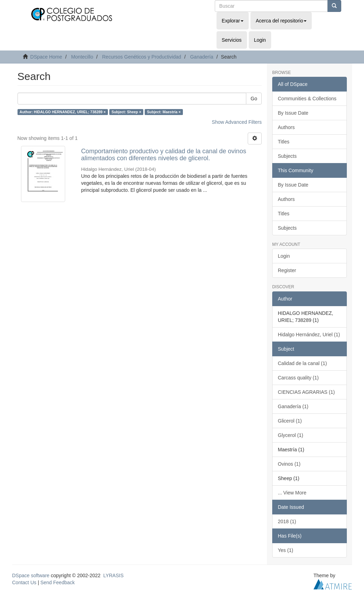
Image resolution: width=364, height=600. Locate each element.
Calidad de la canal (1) (302, 363)
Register (287, 270)
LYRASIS (114, 575)
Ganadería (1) (293, 406)
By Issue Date (293, 113)
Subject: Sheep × (126, 112)
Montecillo (82, 57)
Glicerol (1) (290, 421)
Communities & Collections (307, 99)
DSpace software (31, 575)
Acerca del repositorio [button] (281, 21)
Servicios (232, 40)
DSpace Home (46, 57)
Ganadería (202, 57)
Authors (286, 127)
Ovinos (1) (289, 464)
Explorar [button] (233, 21)
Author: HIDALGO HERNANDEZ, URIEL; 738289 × (63, 112)
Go (254, 99)
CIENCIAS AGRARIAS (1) (306, 392)
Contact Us (24, 582)
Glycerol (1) (290, 435)
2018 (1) (287, 521)
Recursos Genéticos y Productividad (142, 57)
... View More (292, 493)
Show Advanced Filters (237, 122)
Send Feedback (57, 582)
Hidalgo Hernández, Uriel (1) (309, 335)
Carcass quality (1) (298, 378)
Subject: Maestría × (164, 112)
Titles (284, 142)
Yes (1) (286, 550)
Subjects (287, 156)
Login (284, 256)
